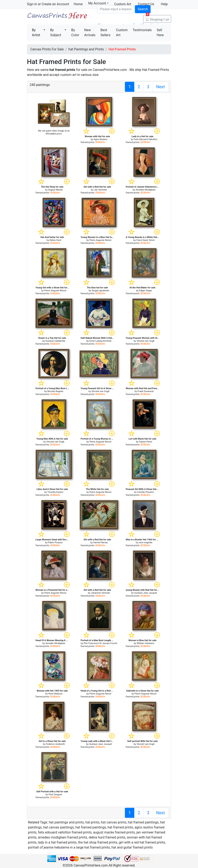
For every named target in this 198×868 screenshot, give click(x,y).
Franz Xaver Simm (146, 240)
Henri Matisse (55, 694)
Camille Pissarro (146, 492)
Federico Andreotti (55, 744)
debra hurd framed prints (107, 837)
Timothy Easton (55, 492)
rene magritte (145, 543)
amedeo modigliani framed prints (63, 837)
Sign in (32, 4)
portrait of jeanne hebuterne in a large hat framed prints (69, 847)
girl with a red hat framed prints (142, 842)
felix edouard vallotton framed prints (65, 832)
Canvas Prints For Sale (57, 17)
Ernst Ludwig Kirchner (101, 341)
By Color (75, 33)
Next (161, 87)
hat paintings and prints (66, 822)
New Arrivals (90, 33)
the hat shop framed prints (98, 842)
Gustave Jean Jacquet (146, 593)
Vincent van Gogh (146, 341)
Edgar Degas (146, 291)
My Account (98, 3)
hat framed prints (120, 827)
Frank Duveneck (145, 391)
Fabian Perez (145, 442)
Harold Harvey (100, 543)
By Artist (36, 33)
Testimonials (142, 30)
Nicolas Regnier (55, 391)
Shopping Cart (158, 18)
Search (143, 9)
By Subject (56, 33)
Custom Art (122, 33)
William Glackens (146, 643)
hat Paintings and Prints (86, 49)
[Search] (116, 9)
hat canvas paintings (59, 827)
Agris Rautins (101, 139)
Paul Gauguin (55, 794)
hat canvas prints (114, 822)
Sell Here (160, 33)
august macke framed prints (114, 832)
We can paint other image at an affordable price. (54, 132)
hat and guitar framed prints (132, 847)
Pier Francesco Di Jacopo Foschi (100, 643)
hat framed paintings (143, 822)
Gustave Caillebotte (55, 341)
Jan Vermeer (100, 190)
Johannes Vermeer (100, 593)
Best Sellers (105, 33)
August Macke (55, 190)
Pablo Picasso (55, 543)
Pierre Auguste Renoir (100, 240)
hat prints (92, 822)
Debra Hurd (55, 240)
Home (78, 4)
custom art (68, 75)
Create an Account (55, 4)
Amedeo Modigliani (146, 190)
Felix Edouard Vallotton (146, 139)
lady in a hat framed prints (57, 842)
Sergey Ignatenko (100, 291)
